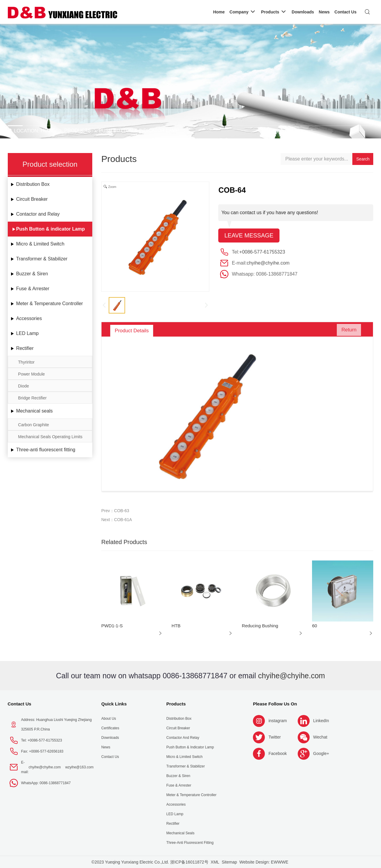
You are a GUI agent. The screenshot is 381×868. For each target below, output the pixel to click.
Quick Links (114, 704)
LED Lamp (27, 333)
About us (109, 719)
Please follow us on (275, 704)
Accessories (29, 318)
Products (78, 130)
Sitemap (229, 862)
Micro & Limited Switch (40, 244)
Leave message (249, 236)
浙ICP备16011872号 (189, 862)
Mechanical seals (34, 411)
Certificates (110, 728)
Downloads (110, 738)
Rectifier (25, 348)
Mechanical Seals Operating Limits (50, 437)
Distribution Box (33, 184)
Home (48, 130)
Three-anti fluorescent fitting (46, 450)
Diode (24, 386)
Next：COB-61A (117, 520)
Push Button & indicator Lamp (139, 130)
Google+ (321, 753)
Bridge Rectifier (33, 398)
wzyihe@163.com (79, 767)
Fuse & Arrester (33, 289)
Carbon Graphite (34, 425)
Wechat (320, 737)
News (106, 747)
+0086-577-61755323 (262, 252)
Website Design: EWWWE (264, 862)
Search (363, 159)
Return (347, 331)
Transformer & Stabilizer (42, 259)
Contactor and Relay (38, 214)
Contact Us (20, 704)
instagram (278, 721)
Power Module (32, 374)
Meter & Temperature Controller (50, 304)
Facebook (278, 753)
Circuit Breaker (32, 199)
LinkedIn (321, 721)
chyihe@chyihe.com (268, 263)
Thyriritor (26, 362)
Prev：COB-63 (115, 511)
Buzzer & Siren (32, 274)
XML (215, 862)
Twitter (275, 737)
